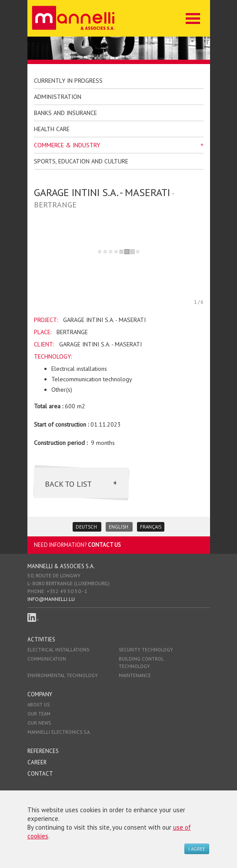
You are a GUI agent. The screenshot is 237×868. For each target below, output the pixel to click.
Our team (39, 714)
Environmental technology (63, 675)
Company (40, 694)
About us (38, 705)
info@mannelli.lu (51, 599)
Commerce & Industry (67, 145)
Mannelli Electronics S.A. (59, 732)
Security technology (146, 650)
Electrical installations (58, 650)
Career (37, 762)
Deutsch (87, 527)
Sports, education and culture (81, 161)
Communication (47, 659)
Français (151, 527)
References (43, 751)
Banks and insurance (65, 113)
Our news (39, 723)
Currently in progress (68, 81)
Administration (58, 97)
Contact (40, 774)
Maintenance (135, 675)
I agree (197, 849)
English (119, 527)
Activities (41, 639)
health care (52, 129)
